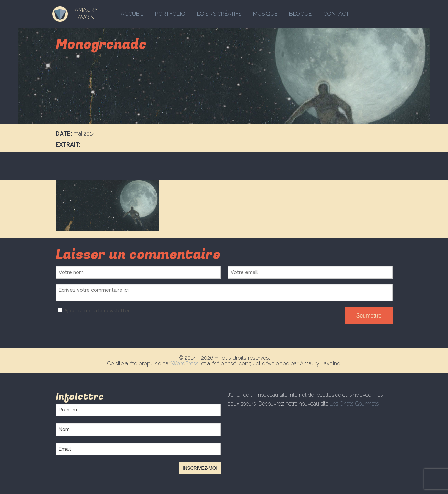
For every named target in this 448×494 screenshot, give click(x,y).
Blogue (300, 14)
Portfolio (170, 14)
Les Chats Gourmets (354, 404)
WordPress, (186, 363)
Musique (265, 14)
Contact (336, 14)
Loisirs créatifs (219, 14)
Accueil (132, 14)
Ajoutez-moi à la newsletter (93, 311)
